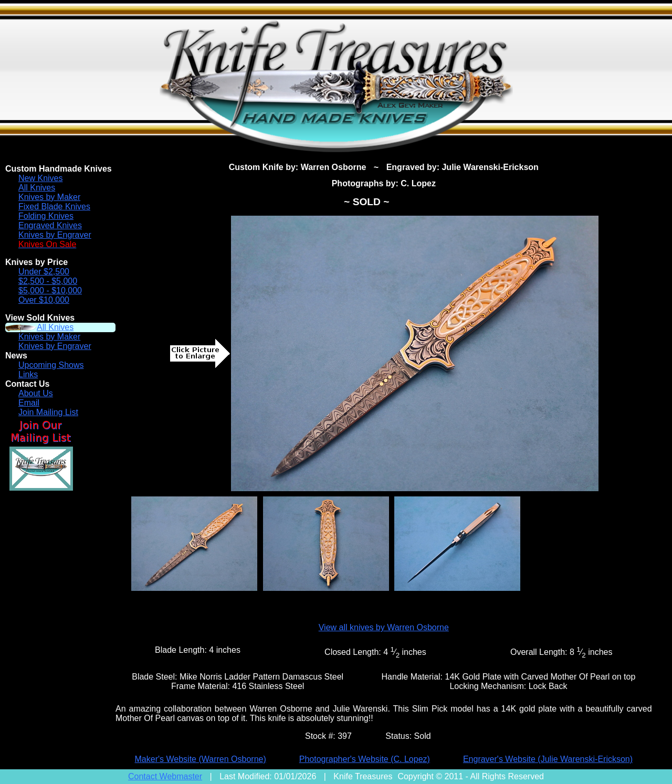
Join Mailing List (48, 412)
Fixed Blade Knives (54, 206)
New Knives (40, 178)
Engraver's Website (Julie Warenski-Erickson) (548, 759)
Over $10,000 (44, 300)
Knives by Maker (49, 197)
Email (29, 403)
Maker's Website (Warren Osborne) (201, 759)
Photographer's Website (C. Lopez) (365, 759)
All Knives (37, 188)
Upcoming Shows (51, 365)
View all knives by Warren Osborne (384, 627)
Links (28, 374)
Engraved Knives (50, 225)
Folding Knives (46, 216)
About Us (36, 393)
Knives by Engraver (55, 235)
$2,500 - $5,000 (48, 281)
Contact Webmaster (165, 776)
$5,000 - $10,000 (50, 290)
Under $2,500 (44, 272)
